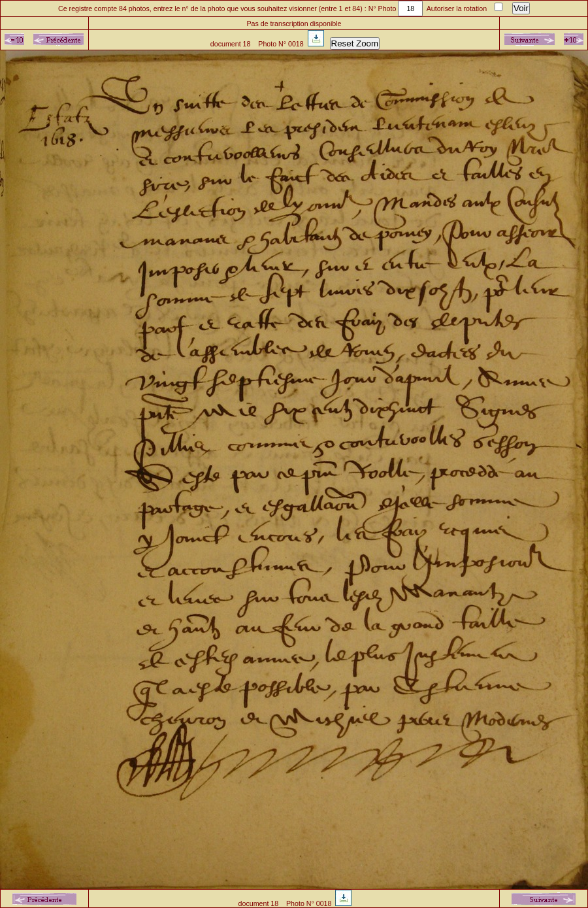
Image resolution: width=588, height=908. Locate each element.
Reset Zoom (355, 43)
